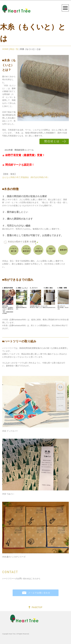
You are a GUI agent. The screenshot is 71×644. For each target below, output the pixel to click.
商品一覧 (14, 49)
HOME (5, 49)
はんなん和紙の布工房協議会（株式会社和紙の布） (26, 177)
